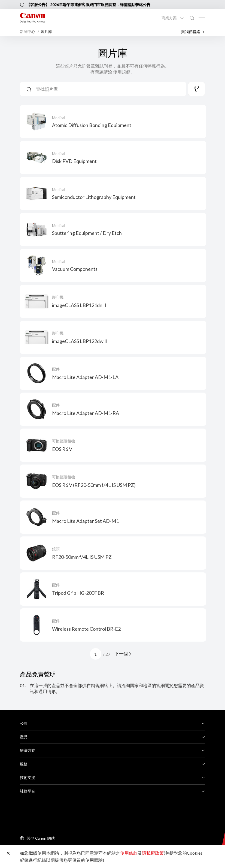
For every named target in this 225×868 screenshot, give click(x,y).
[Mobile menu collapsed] (202, 18)
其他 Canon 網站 (41, 838)
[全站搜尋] (192, 18)
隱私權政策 (153, 853)
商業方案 (170, 18)
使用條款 (129, 853)
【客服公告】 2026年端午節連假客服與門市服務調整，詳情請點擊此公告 (88, 4)
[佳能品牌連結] (32, 18)
